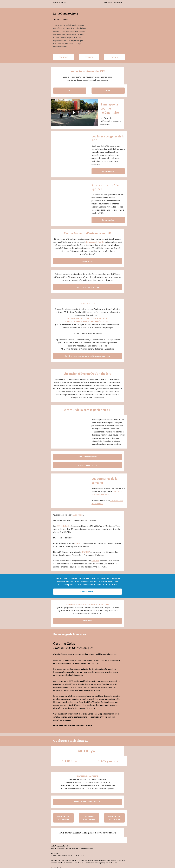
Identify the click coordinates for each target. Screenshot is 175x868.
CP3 (68, 91)
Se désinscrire (54, 864)
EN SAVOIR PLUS (87, 588)
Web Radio (76, 512)
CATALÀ (113, 57)
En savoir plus (107, 171)
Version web (119, 2)
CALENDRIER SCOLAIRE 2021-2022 (87, 799)
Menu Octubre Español (87, 462)
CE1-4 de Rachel (62, 523)
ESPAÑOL (88, 57)
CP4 (107, 91)
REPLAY (77, 540)
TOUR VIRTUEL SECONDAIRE (113, 815)
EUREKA (85, 549)
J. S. (111, 497)
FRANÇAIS (62, 57)
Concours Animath (95, 242)
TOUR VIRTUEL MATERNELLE (62, 815)
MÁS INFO (87, 617)
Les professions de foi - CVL (87, 284)
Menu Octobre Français (88, 454)
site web (94, 557)
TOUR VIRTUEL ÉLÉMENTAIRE (87, 815)
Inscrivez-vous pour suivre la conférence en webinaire (87, 353)
